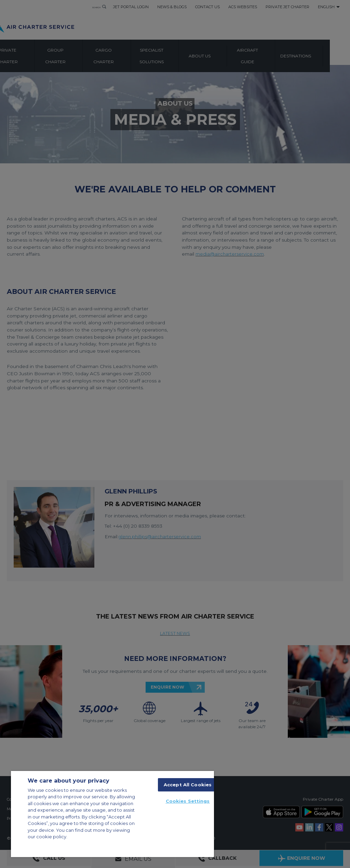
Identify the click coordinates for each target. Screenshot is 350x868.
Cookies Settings (188, 801)
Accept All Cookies (188, 785)
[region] (112, 814)
